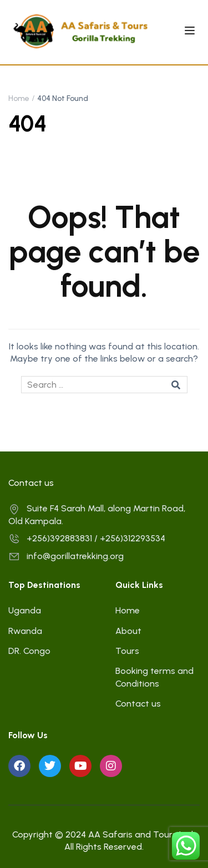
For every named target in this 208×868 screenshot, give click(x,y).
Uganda (25, 610)
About (128, 631)
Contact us (138, 704)
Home (19, 98)
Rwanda (25, 631)
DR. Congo (29, 651)
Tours (127, 651)
